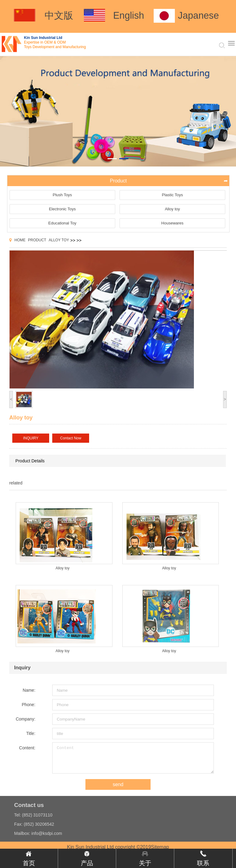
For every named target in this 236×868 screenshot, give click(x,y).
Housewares (172, 223)
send (118, 784)
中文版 (59, 15)
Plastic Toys (172, 195)
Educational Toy (62, 223)
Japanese (198, 15)
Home (20, 240)
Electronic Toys (62, 209)
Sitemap (160, 847)
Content (133, 758)
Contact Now (71, 438)
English (129, 15)
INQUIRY (31, 438)
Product (37, 240)
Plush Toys (62, 195)
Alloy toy (172, 209)
